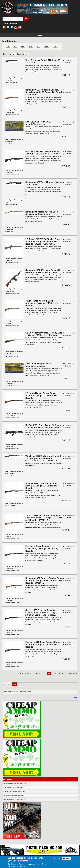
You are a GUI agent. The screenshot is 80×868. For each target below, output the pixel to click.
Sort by (6, 54)
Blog (15, 684)
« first (22, 674)
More (76, 697)
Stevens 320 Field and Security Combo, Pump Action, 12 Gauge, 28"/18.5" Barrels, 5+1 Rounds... (41, 613)
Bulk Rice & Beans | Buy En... (13, 788)
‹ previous (28, 674)
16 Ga (15, 47)
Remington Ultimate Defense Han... (15, 792)
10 (42, 674)
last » (75, 674)
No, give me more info (18, 866)
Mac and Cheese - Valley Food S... (15, 800)
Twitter (12, 27)
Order (19, 54)
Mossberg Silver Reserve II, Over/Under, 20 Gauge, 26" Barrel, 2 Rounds (42, 549)
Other (38, 47)
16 (62, 674)
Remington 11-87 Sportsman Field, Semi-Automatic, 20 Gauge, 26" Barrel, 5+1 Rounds (44, 92)
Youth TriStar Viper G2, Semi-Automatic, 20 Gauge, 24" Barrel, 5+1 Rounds (43, 303)
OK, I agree (57, 859)
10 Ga (55, 47)
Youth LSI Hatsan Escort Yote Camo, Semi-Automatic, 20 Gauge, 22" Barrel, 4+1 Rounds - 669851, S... (44, 518)
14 (56, 674)
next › (70, 674)
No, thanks (67, 859)
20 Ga (23, 47)
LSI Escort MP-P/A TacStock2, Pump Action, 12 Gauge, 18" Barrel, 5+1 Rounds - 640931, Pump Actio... (43, 242)
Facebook (8, 27)
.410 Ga (46, 47)
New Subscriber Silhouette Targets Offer (18, 692)
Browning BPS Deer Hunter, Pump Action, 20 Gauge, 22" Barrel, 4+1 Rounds (42, 486)
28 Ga (31, 47)
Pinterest (20, 27)
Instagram (16, 27)
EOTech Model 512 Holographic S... (15, 796)
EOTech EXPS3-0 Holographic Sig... (15, 783)
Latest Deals (7, 684)
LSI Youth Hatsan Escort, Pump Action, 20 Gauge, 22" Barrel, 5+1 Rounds (41, 396)
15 (59, 674)
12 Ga (8, 47)
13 (52, 674)
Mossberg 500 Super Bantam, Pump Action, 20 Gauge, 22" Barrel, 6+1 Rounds (43, 645)
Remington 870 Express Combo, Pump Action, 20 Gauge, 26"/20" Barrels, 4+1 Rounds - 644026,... (44, 581)
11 (45, 674)
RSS (4, 27)
